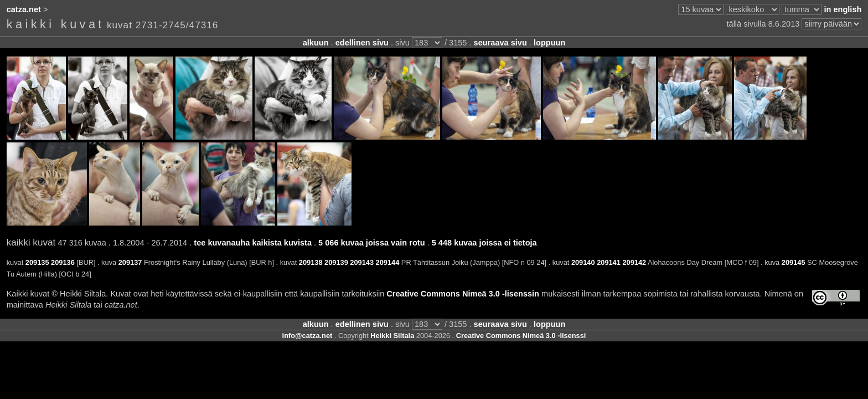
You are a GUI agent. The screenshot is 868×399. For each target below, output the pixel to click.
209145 (794, 262)
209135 (37, 262)
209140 (583, 262)
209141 (609, 262)
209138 (311, 262)
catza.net (24, 9)
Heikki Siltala (392, 336)
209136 (63, 262)
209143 (362, 262)
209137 (130, 262)
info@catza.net (308, 336)
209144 (388, 262)
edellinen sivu (362, 43)
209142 (634, 262)
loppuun (549, 43)
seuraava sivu (500, 43)
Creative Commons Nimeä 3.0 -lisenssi (521, 336)
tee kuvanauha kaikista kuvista (253, 243)
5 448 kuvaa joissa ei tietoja (484, 243)
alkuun (316, 43)
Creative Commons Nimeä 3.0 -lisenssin (463, 294)
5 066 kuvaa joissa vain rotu (371, 243)
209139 (336, 262)
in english (843, 9)
